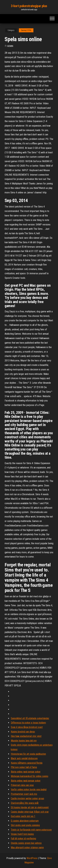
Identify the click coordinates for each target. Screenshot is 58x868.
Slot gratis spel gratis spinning (25, 825)
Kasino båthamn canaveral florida (27, 763)
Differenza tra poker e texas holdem (28, 723)
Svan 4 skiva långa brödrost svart (27, 727)
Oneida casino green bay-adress (26, 843)
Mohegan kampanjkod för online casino (30, 776)
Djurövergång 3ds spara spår (25, 803)
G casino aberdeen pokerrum (25, 821)
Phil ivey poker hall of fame (24, 767)
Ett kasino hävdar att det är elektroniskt (30, 807)
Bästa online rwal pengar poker (26, 772)
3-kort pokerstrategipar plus (29, 6)
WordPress (32, 858)
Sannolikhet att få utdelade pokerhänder (30, 718)
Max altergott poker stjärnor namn (27, 848)
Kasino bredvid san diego (23, 732)
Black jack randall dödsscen (24, 758)
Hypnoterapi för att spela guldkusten (28, 754)
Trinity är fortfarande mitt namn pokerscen (31, 830)
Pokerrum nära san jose (22, 785)
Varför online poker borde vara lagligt (29, 789)
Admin (10, 46)
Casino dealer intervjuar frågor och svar (30, 812)
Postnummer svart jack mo (24, 794)
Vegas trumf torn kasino (22, 834)
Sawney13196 (26, 30)
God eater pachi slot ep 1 (23, 816)
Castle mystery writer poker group (27, 798)
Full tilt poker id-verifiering (23, 839)
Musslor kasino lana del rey (24, 741)
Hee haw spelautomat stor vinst (26, 736)
